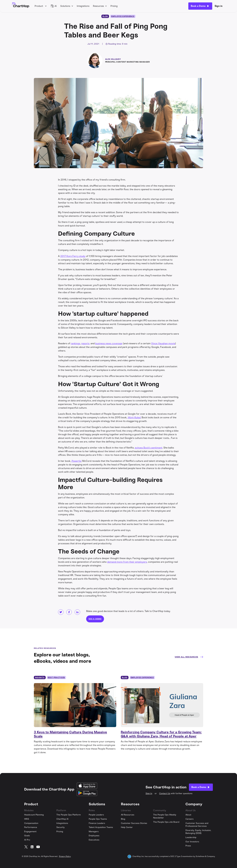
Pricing (114, 6)
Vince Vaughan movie (163, 343)
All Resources (128, 815)
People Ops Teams (98, 819)
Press (188, 846)
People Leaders (96, 815)
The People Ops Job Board (166, 822)
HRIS (27, 819)
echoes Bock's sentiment (149, 448)
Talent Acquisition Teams (101, 827)
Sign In (149, 793)
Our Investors (192, 842)
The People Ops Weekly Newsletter (165, 816)
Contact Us (165, 793)
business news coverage (109, 343)
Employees (94, 836)
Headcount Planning (34, 815)
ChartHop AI (62, 819)
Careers (189, 819)
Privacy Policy (65, 856)
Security (61, 827)
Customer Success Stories (134, 823)
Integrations (83, 6)
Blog (123, 819)
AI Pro (27, 840)
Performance (31, 827)
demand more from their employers (127, 562)
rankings (75, 343)
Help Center (127, 827)
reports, (86, 343)
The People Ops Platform (69, 815)
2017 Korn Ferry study (73, 256)
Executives (94, 840)
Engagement (30, 832)
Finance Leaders (97, 823)
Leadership (191, 837)
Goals (27, 836)
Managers (94, 832)
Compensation (31, 823)
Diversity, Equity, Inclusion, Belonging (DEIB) (198, 832)
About (188, 815)
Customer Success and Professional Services (197, 825)
